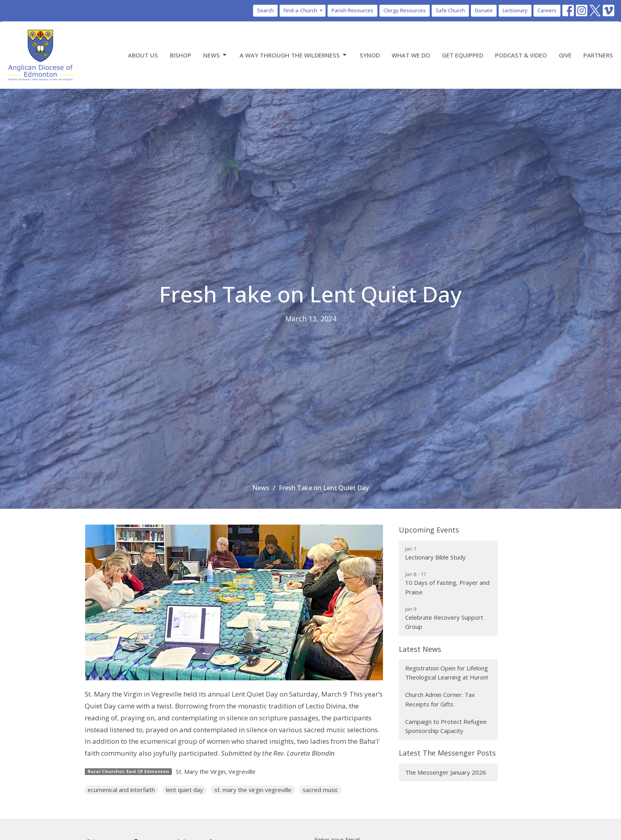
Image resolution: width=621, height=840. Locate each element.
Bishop (181, 55)
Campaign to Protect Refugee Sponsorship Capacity (446, 726)
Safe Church (450, 10)
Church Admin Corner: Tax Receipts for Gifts (440, 699)
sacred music (320, 790)
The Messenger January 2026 (446, 772)
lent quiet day (185, 790)
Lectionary (515, 10)
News (215, 55)
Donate (484, 10)
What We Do (411, 55)
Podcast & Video (521, 55)
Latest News (420, 649)
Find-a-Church (304, 10)
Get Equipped (463, 55)
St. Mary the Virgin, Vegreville (216, 771)
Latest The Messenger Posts (447, 753)
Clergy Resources (405, 10)
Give (565, 55)
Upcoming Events (429, 530)
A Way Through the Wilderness (294, 55)
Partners (598, 55)
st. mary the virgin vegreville (253, 790)
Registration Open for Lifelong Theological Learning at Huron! (447, 673)
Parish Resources (352, 10)
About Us (143, 55)
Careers (547, 10)
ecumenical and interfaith (121, 790)
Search (265, 10)
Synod (370, 55)
